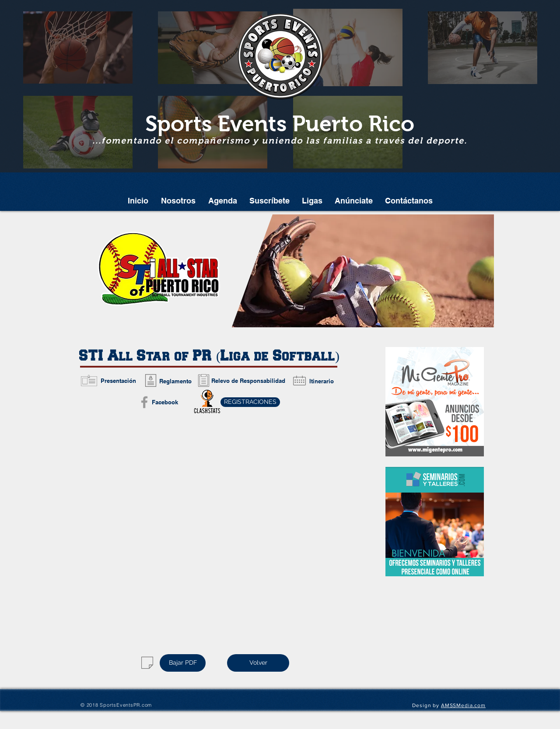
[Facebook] (165, 402)
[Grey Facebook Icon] (144, 402)
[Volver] (258, 663)
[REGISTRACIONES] (250, 402)
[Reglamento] (175, 381)
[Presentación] (118, 381)
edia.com (473, 705)
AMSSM (451, 705)
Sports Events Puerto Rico (280, 124)
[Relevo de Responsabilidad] (248, 381)
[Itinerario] (322, 381)
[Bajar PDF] (183, 663)
